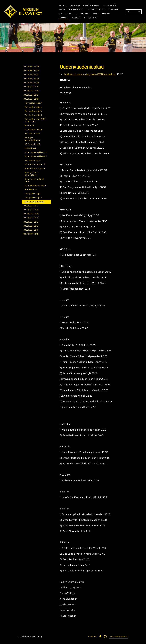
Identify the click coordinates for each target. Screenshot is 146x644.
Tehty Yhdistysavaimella (119, 637)
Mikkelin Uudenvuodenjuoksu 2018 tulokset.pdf (90, 74)
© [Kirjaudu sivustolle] (19, 636)
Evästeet (92, 636)
